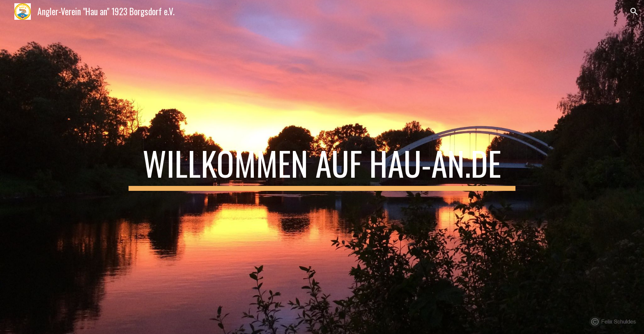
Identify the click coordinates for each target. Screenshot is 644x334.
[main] (322, 167)
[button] (634, 12)
